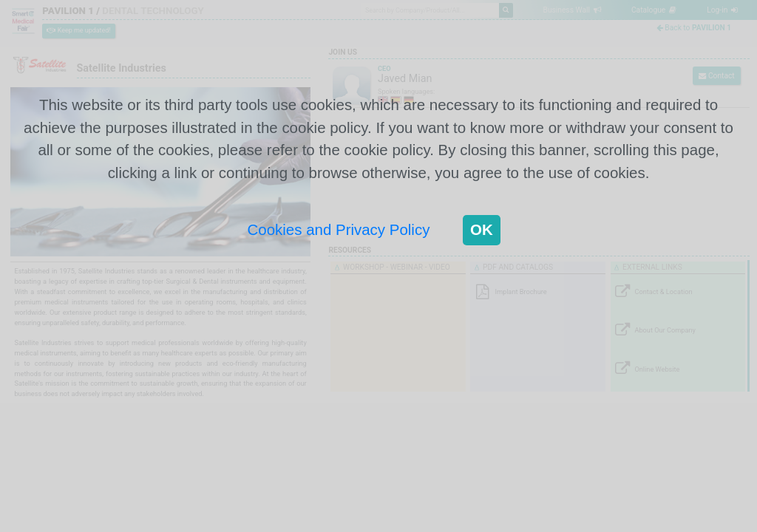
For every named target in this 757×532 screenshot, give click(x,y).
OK (482, 229)
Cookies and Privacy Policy (339, 229)
